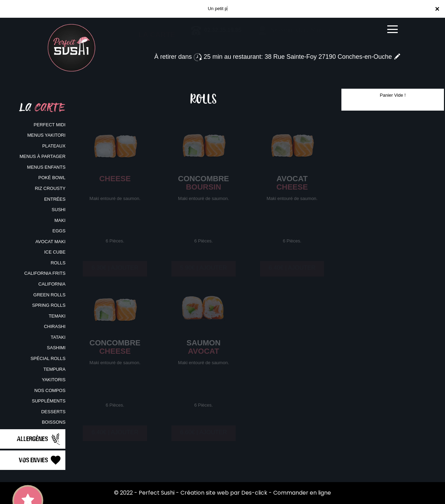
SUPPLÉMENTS (49, 401)
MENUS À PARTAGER (42, 156)
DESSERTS (53, 412)
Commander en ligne (302, 493)
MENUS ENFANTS (46, 167)
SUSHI (59, 210)
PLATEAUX (54, 146)
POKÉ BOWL (52, 178)
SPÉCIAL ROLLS (48, 358)
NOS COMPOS (50, 390)
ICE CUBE (55, 252)
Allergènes (39, 439)
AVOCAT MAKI (51, 242)
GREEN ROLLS (49, 295)
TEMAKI (57, 316)
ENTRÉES (55, 199)
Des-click (254, 493)
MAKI (60, 220)
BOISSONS (54, 422)
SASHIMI (56, 348)
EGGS (59, 231)
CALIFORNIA (52, 284)
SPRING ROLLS (49, 305)
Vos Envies (40, 460)
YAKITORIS (54, 380)
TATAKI (58, 337)
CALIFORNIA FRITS (45, 273)
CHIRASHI (55, 326)
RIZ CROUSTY (50, 188)
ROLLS (58, 263)
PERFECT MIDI (50, 125)
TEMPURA (55, 369)
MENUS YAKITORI (47, 135)
